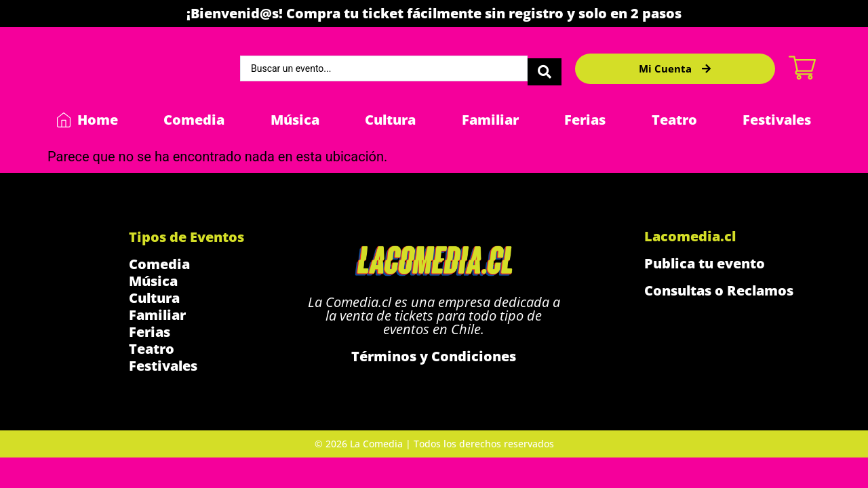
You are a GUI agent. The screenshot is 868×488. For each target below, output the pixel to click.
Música (295, 120)
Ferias (585, 120)
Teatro (674, 120)
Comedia (194, 120)
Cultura (390, 120)
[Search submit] (545, 68)
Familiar (490, 120)
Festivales (777, 120)
